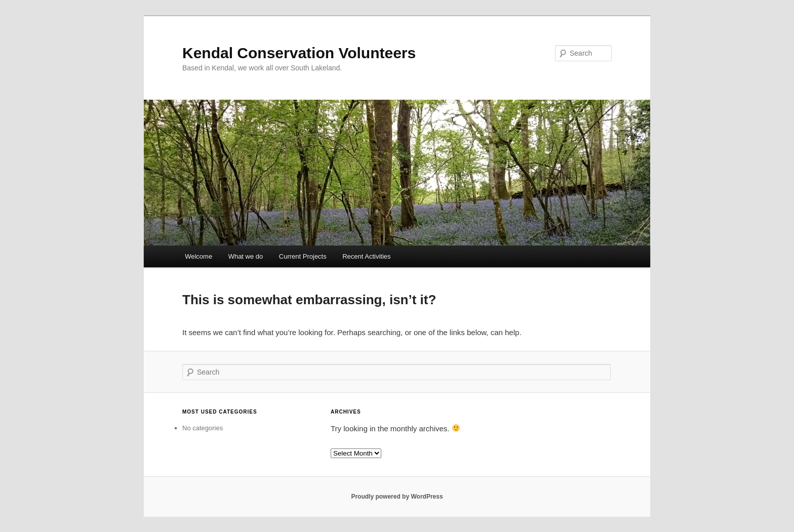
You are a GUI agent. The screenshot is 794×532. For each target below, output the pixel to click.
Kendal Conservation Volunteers (299, 53)
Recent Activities (366, 256)
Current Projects (303, 256)
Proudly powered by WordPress (397, 497)
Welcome (198, 256)
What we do (246, 256)
